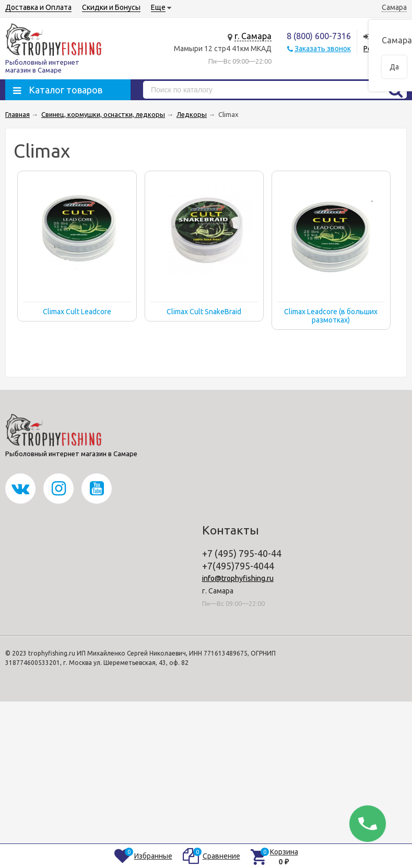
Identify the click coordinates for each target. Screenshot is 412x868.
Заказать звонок (323, 49)
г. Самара (253, 36)
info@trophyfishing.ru (238, 578)
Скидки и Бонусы (111, 7)
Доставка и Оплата (38, 7)
